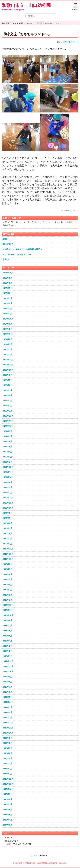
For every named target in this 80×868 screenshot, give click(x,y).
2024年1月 (7, 354)
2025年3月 (7, 309)
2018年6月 (7, 631)
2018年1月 (7, 656)
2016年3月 (7, 763)
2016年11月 (8, 728)
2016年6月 (7, 753)
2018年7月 (7, 626)
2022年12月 (8, 416)
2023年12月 (8, 360)
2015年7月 (7, 804)
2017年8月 (7, 682)
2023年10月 (8, 370)
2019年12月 (8, 549)
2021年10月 (8, 477)
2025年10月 (8, 273)
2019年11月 (8, 554)
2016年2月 (7, 769)
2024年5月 (7, 344)
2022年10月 (8, 426)
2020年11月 (8, 503)
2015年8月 (7, 799)
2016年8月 (7, 743)
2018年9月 (7, 620)
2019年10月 (8, 559)
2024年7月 (7, 334)
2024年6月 (7, 339)
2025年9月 (7, 278)
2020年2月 (7, 539)
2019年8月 (7, 564)
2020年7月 (7, 518)
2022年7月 (7, 436)
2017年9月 (7, 677)
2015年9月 (7, 794)
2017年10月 (8, 671)
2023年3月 (7, 401)
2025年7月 (7, 288)
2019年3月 (7, 590)
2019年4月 (7, 585)
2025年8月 (7, 283)
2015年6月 (7, 810)
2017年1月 (7, 718)
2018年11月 (8, 610)
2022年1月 (7, 462)
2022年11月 (8, 421)
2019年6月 (7, 574)
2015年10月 (8, 789)
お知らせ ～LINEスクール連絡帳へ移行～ (22, 249)
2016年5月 (7, 758)
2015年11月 (8, 784)
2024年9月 (7, 324)
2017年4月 (7, 702)
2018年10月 (8, 615)
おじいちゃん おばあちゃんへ (17, 254)
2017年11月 (8, 666)
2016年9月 (7, 738)
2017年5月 (7, 697)
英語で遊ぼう (9, 244)
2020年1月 (7, 544)
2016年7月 (7, 748)
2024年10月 (8, 319)
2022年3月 (7, 457)
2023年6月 (7, 385)
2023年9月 (7, 375)
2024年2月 (7, 349)
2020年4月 (7, 533)
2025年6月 (7, 293)
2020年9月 (7, 513)
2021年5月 (7, 487)
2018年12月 (8, 605)
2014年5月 (7, 825)
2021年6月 (7, 482)
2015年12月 (8, 779)
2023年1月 (7, 411)
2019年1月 (7, 600)
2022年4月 (7, 452)
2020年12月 (8, 498)
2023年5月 (7, 390)
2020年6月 (7, 523)
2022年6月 (7, 441)
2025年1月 (7, 314)
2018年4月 (7, 641)
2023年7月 (7, 380)
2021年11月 (8, 472)
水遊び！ (7, 259)
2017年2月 (7, 712)
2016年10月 (8, 733)
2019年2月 (7, 595)
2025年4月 (7, 303)
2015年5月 (7, 815)
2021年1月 (7, 493)
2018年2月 (7, 651)
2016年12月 (8, 723)
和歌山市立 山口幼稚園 (26, 5)
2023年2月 (7, 406)
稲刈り (6, 239)
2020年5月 (7, 528)
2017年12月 (8, 661)
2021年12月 (8, 467)
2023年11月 (8, 365)
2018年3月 (7, 646)
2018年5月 (7, 636)
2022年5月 (7, 447)
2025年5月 (7, 298)
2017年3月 (7, 707)
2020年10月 (8, 508)
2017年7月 (7, 687)
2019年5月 (7, 579)
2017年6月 (7, 692)
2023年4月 (7, 395)
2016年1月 (7, 774)
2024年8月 (7, 329)
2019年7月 (7, 569)
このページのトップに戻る (40, 856)
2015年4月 (7, 820)
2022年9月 (7, 431)
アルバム (75, 210)
